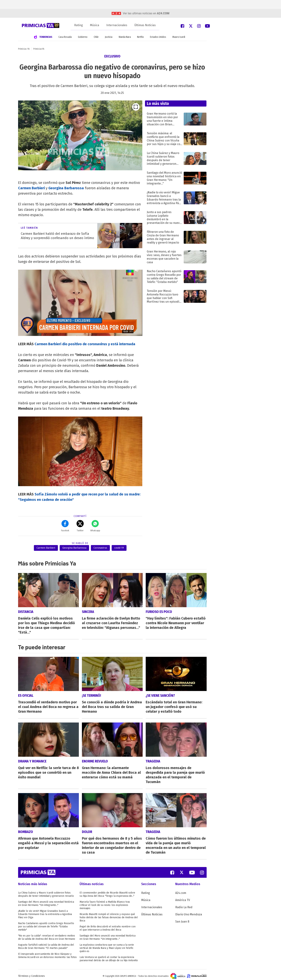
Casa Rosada (65, 37)
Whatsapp (95, 526)
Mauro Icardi (179, 37)
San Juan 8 (182, 919)
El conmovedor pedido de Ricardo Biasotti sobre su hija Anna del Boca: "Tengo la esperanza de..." (107, 892)
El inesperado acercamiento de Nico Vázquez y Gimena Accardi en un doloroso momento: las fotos (47, 953)
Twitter (80, 526)
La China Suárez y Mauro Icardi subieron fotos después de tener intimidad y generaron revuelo (46, 892)
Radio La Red (184, 905)
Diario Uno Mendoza (189, 912)
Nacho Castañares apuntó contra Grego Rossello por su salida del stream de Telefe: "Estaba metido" (46, 924)
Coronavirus (100, 548)
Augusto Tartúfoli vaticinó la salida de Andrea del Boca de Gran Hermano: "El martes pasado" (46, 944)
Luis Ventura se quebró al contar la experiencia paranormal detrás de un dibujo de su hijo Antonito (109, 956)
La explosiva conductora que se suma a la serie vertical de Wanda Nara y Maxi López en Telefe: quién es (107, 946)
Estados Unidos (158, 37)
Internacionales (117, 25)
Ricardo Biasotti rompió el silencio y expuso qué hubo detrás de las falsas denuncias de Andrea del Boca (109, 915)
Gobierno (83, 37)
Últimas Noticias (145, 25)
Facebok (65, 526)
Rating (78, 25)
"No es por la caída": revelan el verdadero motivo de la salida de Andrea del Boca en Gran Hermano (47, 935)
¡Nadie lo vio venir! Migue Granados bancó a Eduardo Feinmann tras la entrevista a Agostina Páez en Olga (45, 912)
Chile (96, 37)
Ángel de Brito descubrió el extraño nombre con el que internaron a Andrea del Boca (108, 926)
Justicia (109, 37)
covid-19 (119, 548)
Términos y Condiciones (31, 973)
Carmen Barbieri (46, 548)
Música (95, 25)
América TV (183, 898)
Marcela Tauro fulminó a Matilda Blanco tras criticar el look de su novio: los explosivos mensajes (105, 903)
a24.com (163, 13)
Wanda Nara (125, 37)
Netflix (140, 37)
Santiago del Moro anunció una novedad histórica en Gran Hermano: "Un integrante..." (46, 901)
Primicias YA (24, 49)
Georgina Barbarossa (74, 548)
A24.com (181, 890)
